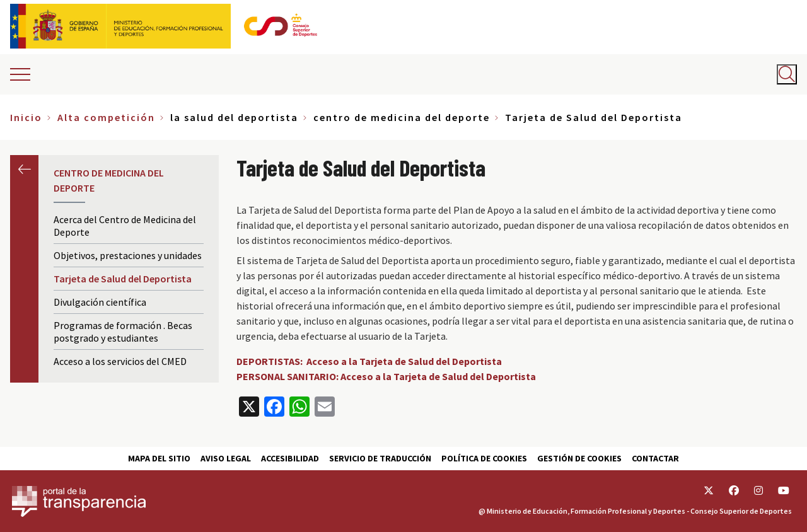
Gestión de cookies (579, 458)
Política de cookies (484, 458)
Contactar (655, 458)
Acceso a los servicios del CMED (120, 361)
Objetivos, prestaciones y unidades (128, 255)
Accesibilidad (290, 458)
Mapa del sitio (159, 458)
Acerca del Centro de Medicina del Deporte (125, 226)
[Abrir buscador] (787, 74)
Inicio (26, 117)
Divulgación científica (100, 302)
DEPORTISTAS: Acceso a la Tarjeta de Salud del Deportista (369, 361)
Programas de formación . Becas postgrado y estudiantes (123, 332)
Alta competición (106, 117)
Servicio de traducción (380, 458)
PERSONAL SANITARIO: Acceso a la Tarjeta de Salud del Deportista (386, 376)
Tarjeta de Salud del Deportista (123, 279)
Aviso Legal (226, 458)
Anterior (24, 169)
